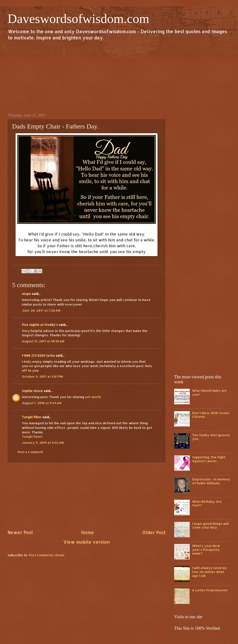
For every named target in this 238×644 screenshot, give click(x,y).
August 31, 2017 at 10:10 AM (43, 341)
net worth (93, 397)
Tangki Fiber (32, 417)
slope (26, 294)
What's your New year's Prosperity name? (206, 550)
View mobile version (87, 542)
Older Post (154, 532)
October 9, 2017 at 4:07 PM (42, 376)
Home (88, 532)
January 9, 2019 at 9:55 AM (43, 443)
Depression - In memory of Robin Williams (211, 481)
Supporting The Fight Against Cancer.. (209, 459)
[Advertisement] (119, 77)
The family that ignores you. (211, 437)
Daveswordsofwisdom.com (78, 19)
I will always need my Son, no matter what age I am (210, 572)
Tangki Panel (32, 437)
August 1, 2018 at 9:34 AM (42, 403)
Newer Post (20, 532)
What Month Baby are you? (209, 393)
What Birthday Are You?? (207, 503)
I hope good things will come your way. (211, 526)
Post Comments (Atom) (47, 555)
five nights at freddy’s (40, 325)
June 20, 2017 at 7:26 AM (41, 310)
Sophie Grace (32, 391)
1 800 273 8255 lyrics (38, 355)
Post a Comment (30, 452)
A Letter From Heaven (210, 590)
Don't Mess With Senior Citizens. (211, 415)
